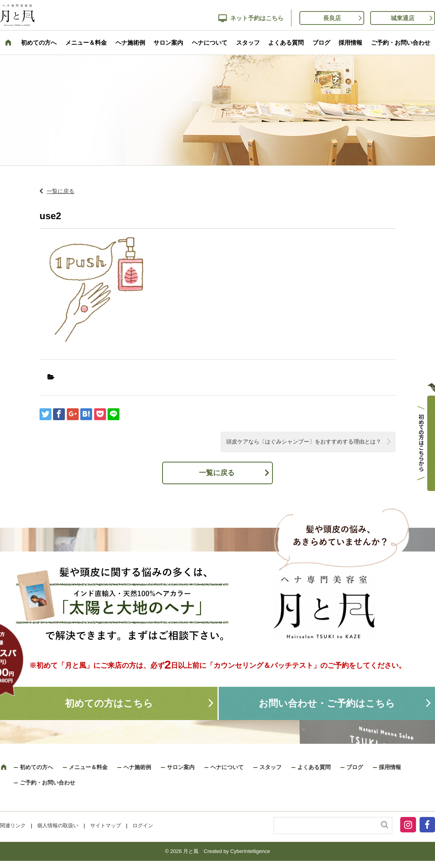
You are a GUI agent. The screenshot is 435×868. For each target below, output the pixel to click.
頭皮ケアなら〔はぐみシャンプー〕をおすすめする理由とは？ (304, 442)
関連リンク (13, 825)
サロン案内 (168, 43)
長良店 (332, 18)
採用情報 (350, 43)
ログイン (143, 825)
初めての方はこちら (109, 703)
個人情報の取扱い (58, 825)
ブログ (321, 43)
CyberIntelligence (250, 851)
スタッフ (248, 43)
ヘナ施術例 (130, 43)
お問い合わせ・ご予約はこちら (327, 703)
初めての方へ (39, 43)
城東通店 (403, 18)
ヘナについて (210, 43)
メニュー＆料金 (86, 43)
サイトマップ (106, 825)
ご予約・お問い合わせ (401, 43)
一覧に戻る (61, 191)
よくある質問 (286, 43)
